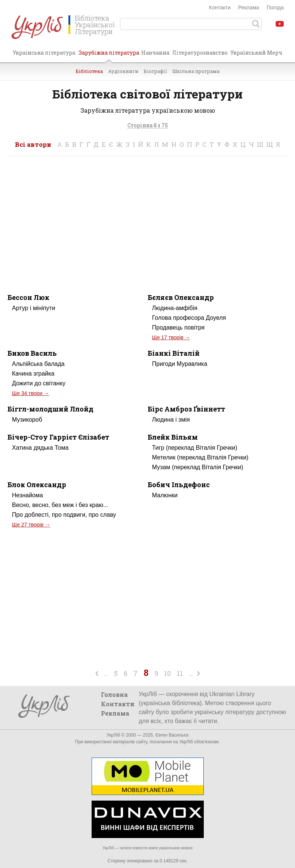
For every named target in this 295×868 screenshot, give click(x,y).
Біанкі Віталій (174, 353)
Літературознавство (200, 53)
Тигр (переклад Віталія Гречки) (195, 448)
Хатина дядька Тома (40, 448)
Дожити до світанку (39, 383)
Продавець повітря (179, 327)
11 (180, 673)
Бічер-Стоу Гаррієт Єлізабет (58, 437)
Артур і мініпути (34, 308)
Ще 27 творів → (31, 525)
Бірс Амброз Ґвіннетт (186, 409)
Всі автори (33, 144)
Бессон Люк (28, 297)
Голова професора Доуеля (189, 318)
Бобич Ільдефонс (179, 485)
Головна (114, 694)
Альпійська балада (38, 364)
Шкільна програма (196, 71)
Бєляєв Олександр (181, 297)
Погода (275, 7)
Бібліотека (89, 71)
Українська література (44, 53)
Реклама (249, 7)
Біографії (155, 71)
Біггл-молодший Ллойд (50, 409)
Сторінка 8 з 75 (148, 126)
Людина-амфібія (175, 308)
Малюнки (165, 495)
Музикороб (27, 420)
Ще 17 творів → (171, 337)
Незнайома (27, 495)
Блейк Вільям (173, 437)
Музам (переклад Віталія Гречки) (198, 467)
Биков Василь (32, 353)
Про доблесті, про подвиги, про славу (64, 515)
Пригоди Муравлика (180, 364)
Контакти (220, 7)
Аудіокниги (123, 71)
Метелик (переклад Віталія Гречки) (200, 457)
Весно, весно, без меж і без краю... (60, 505)
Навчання (156, 53)
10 (168, 673)
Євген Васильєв (172, 735)
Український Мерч (256, 53)
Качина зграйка (33, 374)
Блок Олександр (37, 485)
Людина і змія (171, 420)
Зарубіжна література (109, 55)
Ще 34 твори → (30, 393)
